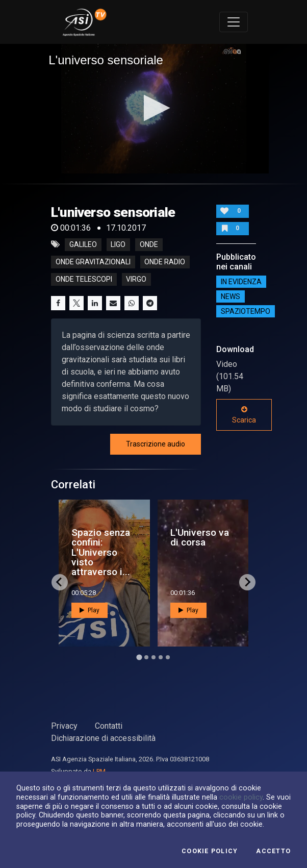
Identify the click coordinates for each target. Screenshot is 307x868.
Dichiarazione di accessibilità (103, 738)
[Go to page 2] (146, 657)
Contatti (109, 726)
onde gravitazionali (93, 262)
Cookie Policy (210, 851)
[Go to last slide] (60, 582)
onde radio (165, 262)
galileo (83, 244)
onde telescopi (84, 279)
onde (149, 244)
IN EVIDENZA (241, 282)
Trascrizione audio (156, 444)
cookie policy (241, 797)
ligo (118, 244)
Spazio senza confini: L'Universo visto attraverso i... (101, 552)
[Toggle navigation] (234, 22)
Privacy (64, 726)
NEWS (231, 296)
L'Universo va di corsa (200, 537)
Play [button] (89, 610)
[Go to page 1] (139, 657)
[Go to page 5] (168, 657)
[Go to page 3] (153, 657)
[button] (154, 108)
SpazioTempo (246, 311)
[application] (153, 109)
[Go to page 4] (161, 657)
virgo (136, 279)
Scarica (244, 415)
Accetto (273, 851)
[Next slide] (247, 582)
